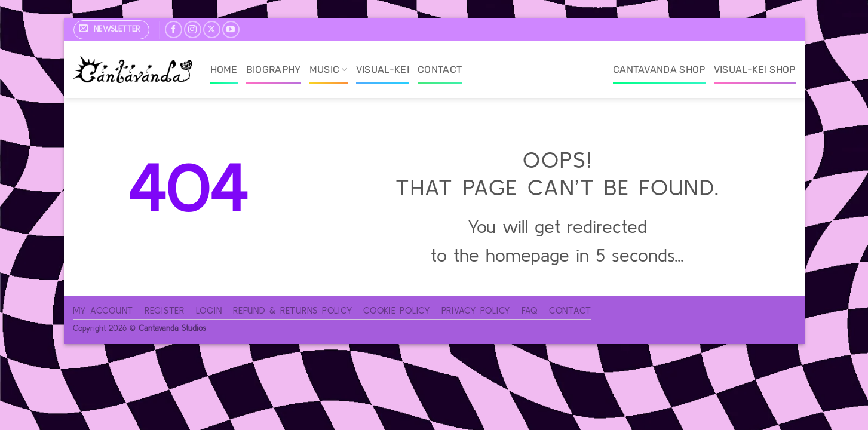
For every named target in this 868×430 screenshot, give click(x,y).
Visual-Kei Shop (755, 70)
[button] (111, 30)
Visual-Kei (383, 70)
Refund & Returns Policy (292, 310)
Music (329, 70)
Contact (440, 70)
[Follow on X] (212, 30)
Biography (274, 70)
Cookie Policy (397, 310)
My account (103, 310)
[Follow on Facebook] (174, 30)
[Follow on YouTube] (231, 30)
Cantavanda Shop (659, 70)
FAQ (530, 310)
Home (224, 70)
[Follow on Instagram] (193, 30)
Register (165, 310)
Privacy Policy (476, 310)
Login (209, 310)
